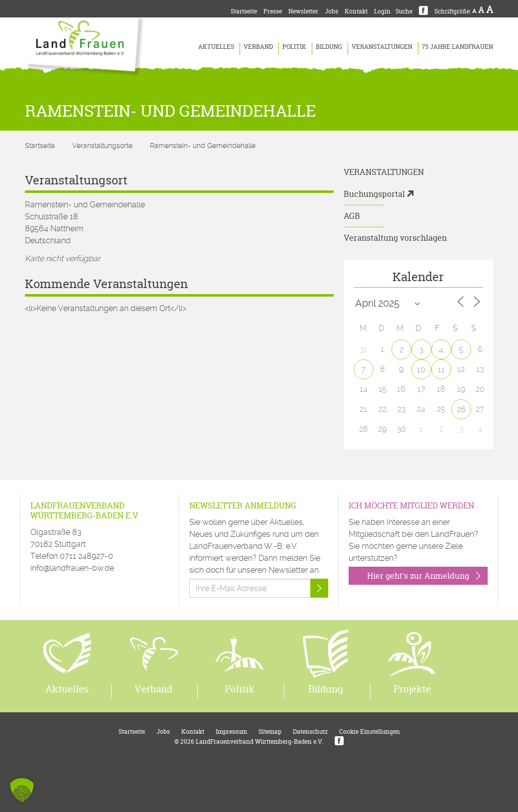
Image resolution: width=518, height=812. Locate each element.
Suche (404, 11)
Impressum (231, 731)
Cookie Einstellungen (370, 731)
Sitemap (270, 731)
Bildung (329, 47)
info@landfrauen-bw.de (72, 568)
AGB (352, 216)
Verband (258, 47)
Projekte (412, 689)
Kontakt (356, 11)
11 (441, 370)
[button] (22, 790)
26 (461, 409)
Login (382, 11)
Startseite (244, 11)
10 (421, 370)
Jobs (331, 11)
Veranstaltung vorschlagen (395, 238)
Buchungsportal (374, 194)
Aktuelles (216, 47)
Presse (273, 11)
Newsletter (303, 11)
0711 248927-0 (86, 556)
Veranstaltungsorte (102, 146)
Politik (294, 47)
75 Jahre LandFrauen (457, 47)
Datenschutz (310, 731)
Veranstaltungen (382, 47)
